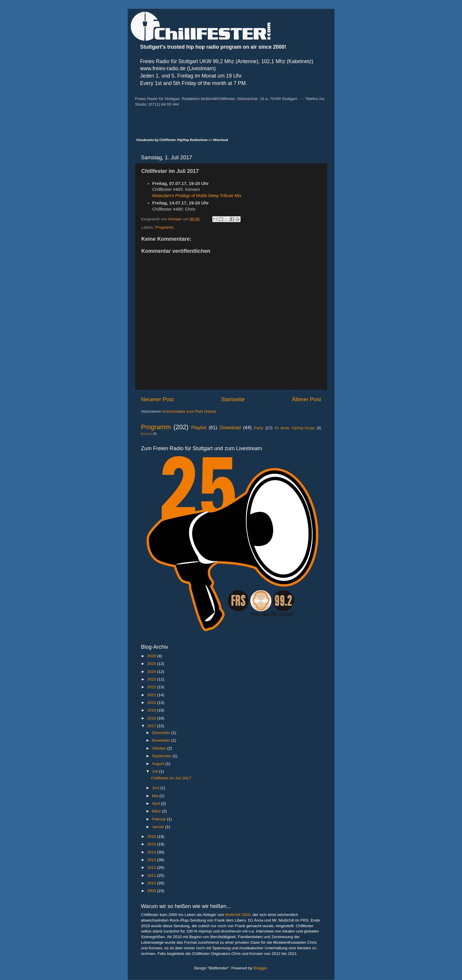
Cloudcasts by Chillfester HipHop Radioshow (172, 140)
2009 (152, 891)
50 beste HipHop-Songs (295, 428)
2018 (152, 718)
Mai (156, 796)
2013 (152, 860)
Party (259, 428)
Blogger (260, 968)
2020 (152, 703)
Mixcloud (221, 140)
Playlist (199, 427)
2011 (152, 875)
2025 (152, 664)
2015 (152, 844)
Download (230, 427)
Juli (156, 771)
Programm (165, 227)
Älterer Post (307, 399)
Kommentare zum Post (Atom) (189, 411)
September (162, 756)
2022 (152, 687)
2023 (152, 679)
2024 (152, 672)
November (162, 740)
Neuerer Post (157, 399)
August (159, 764)
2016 (152, 836)
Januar (159, 827)
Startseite (233, 399)
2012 (152, 867)
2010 (152, 883)
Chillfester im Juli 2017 (171, 778)
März (157, 811)
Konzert (147, 434)
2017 (152, 726)
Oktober (160, 748)
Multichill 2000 (238, 915)
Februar (160, 819)
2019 (152, 710)
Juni (156, 788)
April (157, 803)
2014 (152, 852)
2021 (152, 695)
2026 (152, 656)
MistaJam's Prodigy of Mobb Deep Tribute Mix (197, 196)
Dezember (162, 733)
